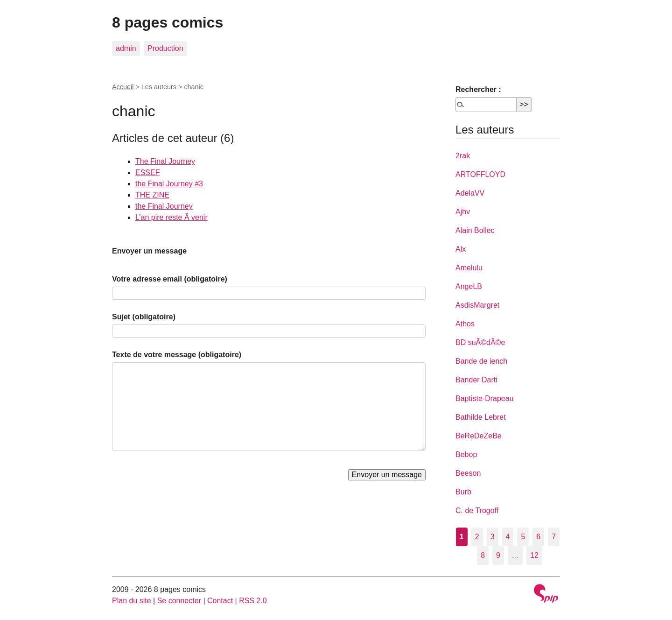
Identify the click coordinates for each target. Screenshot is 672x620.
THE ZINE (152, 195)
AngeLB (469, 286)
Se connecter (179, 601)
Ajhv (463, 212)
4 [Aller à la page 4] (508, 537)
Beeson (468, 473)
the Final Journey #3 (169, 184)
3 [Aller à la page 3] (493, 537)
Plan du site (132, 601)
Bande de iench (481, 361)
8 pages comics (168, 22)
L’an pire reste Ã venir (171, 217)
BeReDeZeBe (479, 436)
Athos (465, 324)
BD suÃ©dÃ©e (480, 342)
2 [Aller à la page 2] (477, 537)
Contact (220, 601)
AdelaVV (470, 193)
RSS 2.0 (253, 601)
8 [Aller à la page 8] (483, 555)
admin (126, 48)
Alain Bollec (475, 230)
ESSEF (147, 173)
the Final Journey (164, 206)
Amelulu (469, 268)
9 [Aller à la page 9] (498, 555)
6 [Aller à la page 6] (538, 537)
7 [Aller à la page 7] (554, 537)
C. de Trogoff (477, 511)
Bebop (466, 454)
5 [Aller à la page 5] (523, 537)
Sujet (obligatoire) (144, 317)
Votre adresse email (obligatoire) (170, 279)
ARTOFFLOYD (480, 174)
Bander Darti (476, 380)
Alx (461, 249)
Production (165, 48)
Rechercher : (478, 89)
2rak (463, 156)
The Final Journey (165, 161)
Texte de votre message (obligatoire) (177, 355)
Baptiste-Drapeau (485, 398)
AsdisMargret (477, 305)
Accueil (123, 87)
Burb (463, 492)
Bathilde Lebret (481, 417)
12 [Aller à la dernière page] (534, 555)
